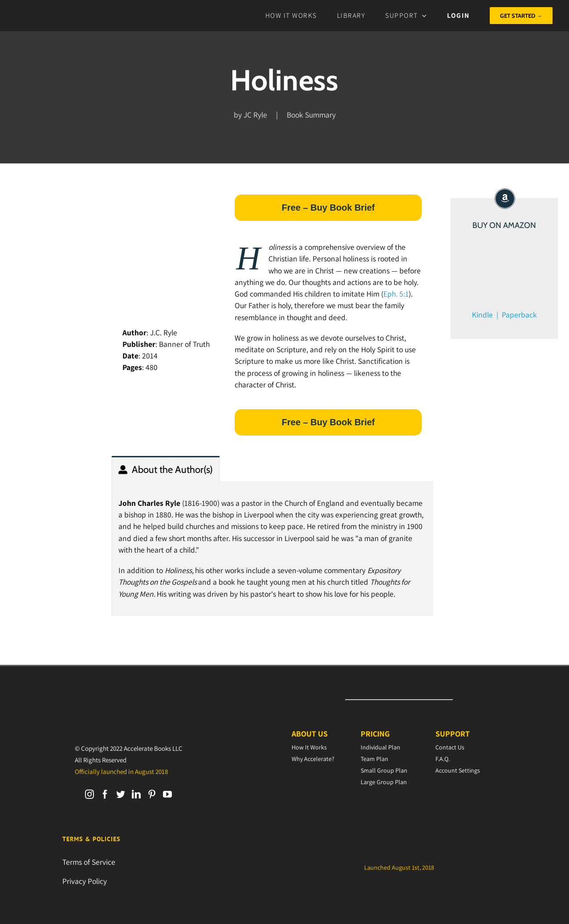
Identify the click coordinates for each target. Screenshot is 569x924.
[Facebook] (105, 794)
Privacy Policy (85, 881)
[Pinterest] (152, 794)
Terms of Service (89, 862)
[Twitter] (121, 794)
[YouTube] (167, 794)
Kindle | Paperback (504, 315)
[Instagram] (89, 794)
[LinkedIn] (136, 794)
